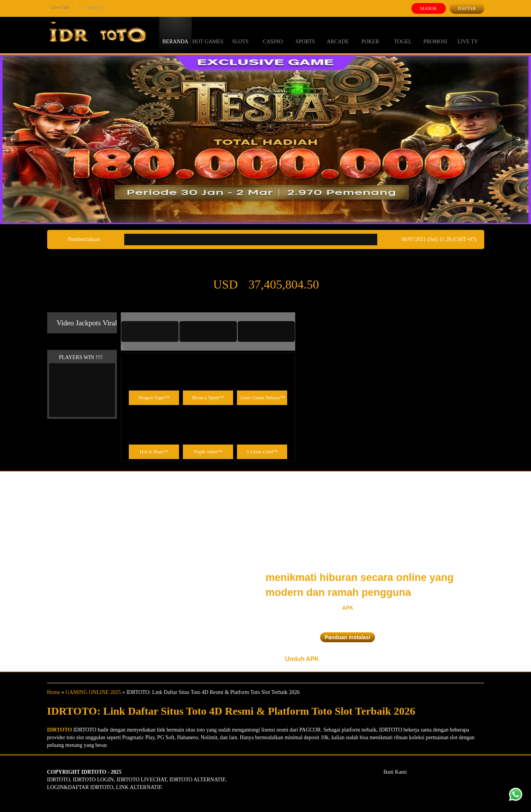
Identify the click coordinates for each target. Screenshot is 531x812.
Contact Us (95, 7)
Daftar (467, 8)
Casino (273, 34)
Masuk (428, 8)
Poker (370, 34)
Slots (240, 34)
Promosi (435, 34)
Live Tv (468, 34)
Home (54, 692)
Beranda (176, 34)
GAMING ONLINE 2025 (93, 692)
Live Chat (60, 7)
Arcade (338, 34)
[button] (13, 139)
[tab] (150, 331)
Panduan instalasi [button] (348, 637)
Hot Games (208, 34)
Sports (305, 34)
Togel (403, 34)
